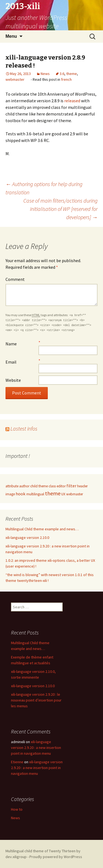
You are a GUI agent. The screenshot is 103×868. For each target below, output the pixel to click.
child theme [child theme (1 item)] (39, 486)
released (73, 101)
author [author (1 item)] (24, 486)
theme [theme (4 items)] (53, 493)
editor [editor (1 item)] (61, 486)
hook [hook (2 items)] (21, 494)
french (66, 79)
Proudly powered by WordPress (56, 857)
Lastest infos (24, 428)
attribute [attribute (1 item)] (12, 486)
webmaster (15, 79)
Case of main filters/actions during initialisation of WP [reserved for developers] (60, 209)
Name (11, 344)
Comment (15, 279)
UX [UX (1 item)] (63, 494)
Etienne (17, 762)
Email (11, 362)
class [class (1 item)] (52, 486)
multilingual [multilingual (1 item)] (35, 494)
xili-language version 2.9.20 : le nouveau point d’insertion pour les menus (36, 700)
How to (17, 809)
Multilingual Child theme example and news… (42, 529)
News (45, 74)
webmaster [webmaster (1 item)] (75, 494)
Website (13, 380)
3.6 (62, 74)
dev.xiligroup (16, 857)
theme (72, 74)
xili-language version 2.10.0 (27, 538)
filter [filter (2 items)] (71, 486)
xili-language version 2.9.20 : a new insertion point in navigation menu (36, 748)
